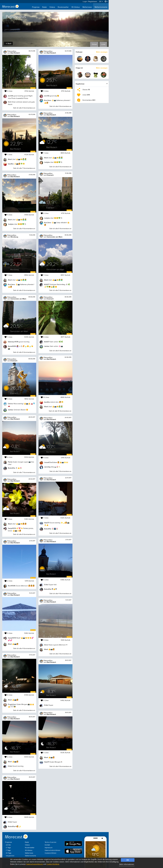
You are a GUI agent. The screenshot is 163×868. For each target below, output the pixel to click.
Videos (52, 7)
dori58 (10, 96)
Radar (44, 7)
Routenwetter (63, 7)
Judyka (11, 224)
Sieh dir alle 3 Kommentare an (60, 471)
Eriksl (10, 766)
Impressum (49, 848)
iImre (46, 645)
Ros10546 (12, 586)
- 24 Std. (8, 845)
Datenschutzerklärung (35, 864)
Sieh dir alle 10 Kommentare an (60, 411)
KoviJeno (11, 284)
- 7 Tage (8, 850)
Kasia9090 (12, 346)
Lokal (103, 44)
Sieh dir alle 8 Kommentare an (60, 167)
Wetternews (87, 7)
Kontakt (47, 845)
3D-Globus (76, 7)
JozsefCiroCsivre (51, 462)
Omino (11, 404)
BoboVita (11, 468)
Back (9, 43)
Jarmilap (47, 467)
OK (128, 860)
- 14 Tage (8, 853)
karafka (11, 164)
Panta (10, 462)
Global (94, 44)
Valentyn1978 (13, 342)
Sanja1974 (12, 528)
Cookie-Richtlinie (53, 864)
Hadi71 (47, 523)
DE (101, 2)
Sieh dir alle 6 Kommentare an (24, 290)
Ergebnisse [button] (80, 84)
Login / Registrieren (90, 2)
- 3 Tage (8, 848)
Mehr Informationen (127, 864)
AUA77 (47, 284)
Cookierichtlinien (51, 853)
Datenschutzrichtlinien (53, 850)
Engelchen (12, 704)
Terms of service (50, 842)
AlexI (10, 159)
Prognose (36, 7)
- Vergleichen (10, 856)
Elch (10, 102)
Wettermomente (101, 7)
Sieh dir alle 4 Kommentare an (24, 229)
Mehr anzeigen (102, 52)
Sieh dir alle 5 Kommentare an (24, 108)
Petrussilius (12, 51)
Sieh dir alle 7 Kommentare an (24, 168)
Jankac (11, 410)
